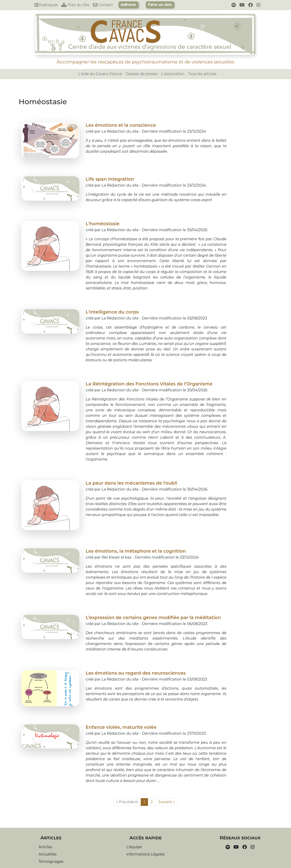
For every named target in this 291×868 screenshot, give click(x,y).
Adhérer (128, 5)
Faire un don (160, 5)
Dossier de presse (142, 74)
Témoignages (51, 862)
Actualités (48, 854)
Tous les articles (202, 74)
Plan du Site (75, 5)
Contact (103, 5)
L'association (173, 74)
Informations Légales (145, 854)
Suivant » (167, 802)
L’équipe (134, 847)
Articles (45, 847)
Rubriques (46, 5)
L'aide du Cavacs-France (100, 74)
